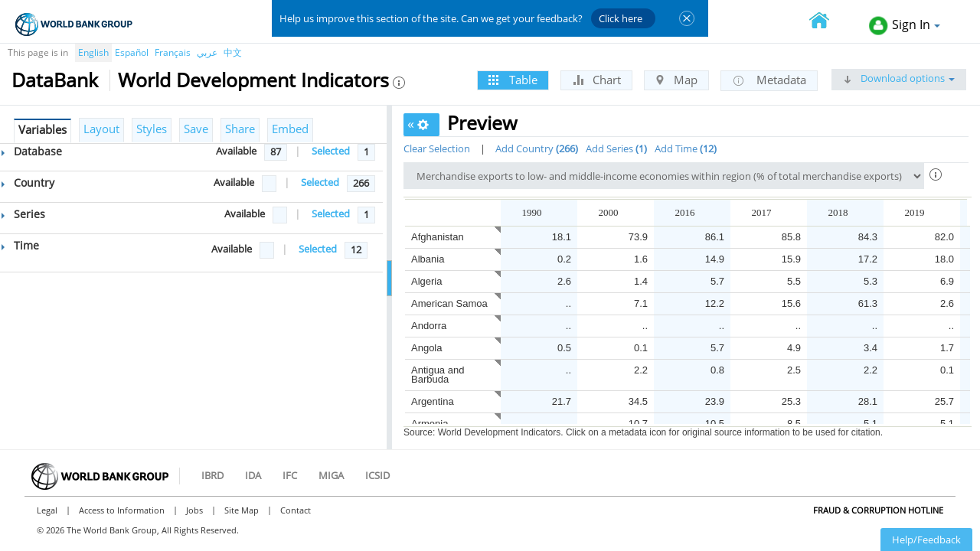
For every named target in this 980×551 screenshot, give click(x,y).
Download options (899, 78)
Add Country (537, 148)
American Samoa (449, 303)
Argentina (433, 401)
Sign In (905, 26)
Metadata (769, 80)
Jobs (194, 510)
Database (32, 151)
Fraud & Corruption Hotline (878, 510)
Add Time (686, 148)
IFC (290, 475)
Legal (47, 510)
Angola (426, 348)
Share (240, 129)
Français (173, 52)
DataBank (55, 80)
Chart (596, 80)
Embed (290, 129)
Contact (296, 510)
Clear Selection (437, 148)
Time (20, 245)
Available (236, 151)
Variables (42, 129)
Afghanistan (438, 237)
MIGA (331, 475)
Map (676, 80)
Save (196, 129)
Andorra (429, 326)
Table (513, 80)
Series (23, 214)
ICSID (377, 475)
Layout (101, 129)
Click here (621, 18)
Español (132, 52)
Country (28, 183)
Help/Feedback (926, 540)
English (93, 52)
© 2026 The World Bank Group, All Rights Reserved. (138, 530)
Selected (331, 151)
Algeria (426, 281)
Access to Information (122, 510)
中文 (233, 52)
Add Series (616, 148)
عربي (207, 52)
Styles (152, 129)
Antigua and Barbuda (438, 375)
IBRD (212, 475)
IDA (253, 475)
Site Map (242, 510)
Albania (428, 259)
